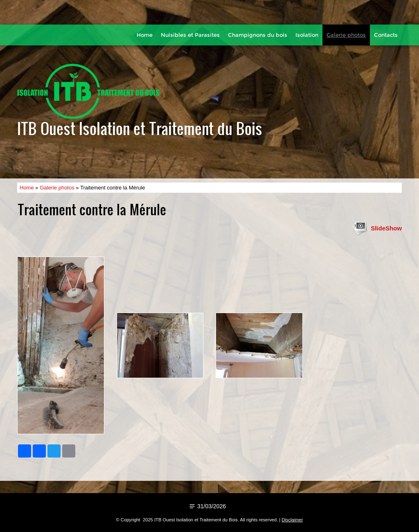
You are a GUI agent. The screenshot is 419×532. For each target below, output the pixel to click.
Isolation (307, 35)
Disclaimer (292, 520)
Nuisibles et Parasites (190, 35)
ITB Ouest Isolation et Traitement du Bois (140, 128)
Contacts (386, 35)
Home (145, 35)
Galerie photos (346, 35)
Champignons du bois (258, 35)
